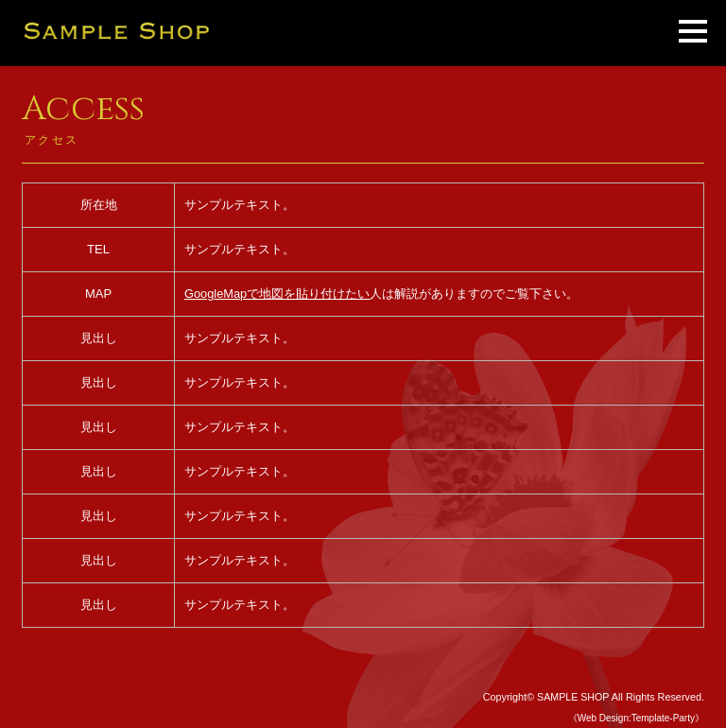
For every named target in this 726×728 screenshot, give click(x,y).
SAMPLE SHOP (572, 697)
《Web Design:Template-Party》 (636, 718)
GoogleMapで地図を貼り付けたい (277, 294)
